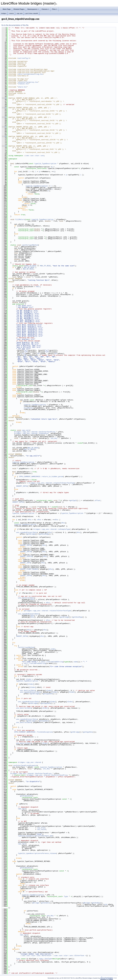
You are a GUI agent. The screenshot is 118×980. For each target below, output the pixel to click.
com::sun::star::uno (35, 156)
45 (4, 98)
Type (66, 896)
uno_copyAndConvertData (27, 532)
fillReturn (20, 219)
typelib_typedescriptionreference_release (37, 853)
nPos (30, 520)
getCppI (73, 501)
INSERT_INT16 (26, 552)
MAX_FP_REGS (45, 266)
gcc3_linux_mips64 (32, 13)
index (53, 649)
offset (98, 501)
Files (55, 9)
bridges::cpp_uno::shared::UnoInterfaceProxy (35, 432)
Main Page (7, 9)
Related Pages (19, 9)
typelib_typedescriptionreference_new (35, 836)
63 (4, 127)
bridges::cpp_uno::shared (30, 762)
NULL (38, 287)
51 (4, 108)
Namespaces (33, 9)
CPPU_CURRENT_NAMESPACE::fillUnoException (33, 732)
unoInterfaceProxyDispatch (25, 766)
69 (4, 136)
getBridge (31, 534)
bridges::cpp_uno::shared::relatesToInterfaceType (52, 483)
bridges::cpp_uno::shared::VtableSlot (31, 433)
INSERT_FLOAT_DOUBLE (29, 569)
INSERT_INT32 (26, 545)
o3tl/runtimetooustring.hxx (31, 74)
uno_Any (54, 438)
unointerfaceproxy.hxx (28, 82)
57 (4, 117)
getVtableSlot (26, 796)
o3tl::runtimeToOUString (52, 662)
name (75, 662)
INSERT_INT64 (22, 486)
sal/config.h (24, 58)
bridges (4, 13)
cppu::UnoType (45, 959)
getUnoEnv (45, 903)
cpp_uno (20, 13)
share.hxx (22, 87)
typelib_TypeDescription (45, 164)
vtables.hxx (23, 84)
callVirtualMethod (30, 245)
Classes (45, 9)
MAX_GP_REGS (31, 266)
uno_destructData (28, 691)
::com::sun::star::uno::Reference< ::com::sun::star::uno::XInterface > (53, 956)
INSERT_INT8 (25, 563)
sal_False (42, 829)
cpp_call (26, 430)
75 (4, 146)
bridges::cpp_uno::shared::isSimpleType (52, 529)
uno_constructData (26, 598)
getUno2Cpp (44, 534)
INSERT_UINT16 (26, 556)
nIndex (29, 679)
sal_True (41, 828)
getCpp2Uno (48, 694)
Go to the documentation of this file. (15, 25)
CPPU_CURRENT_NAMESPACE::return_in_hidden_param (41, 477)
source (12, 13)
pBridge (36, 903)
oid (106, 904)
